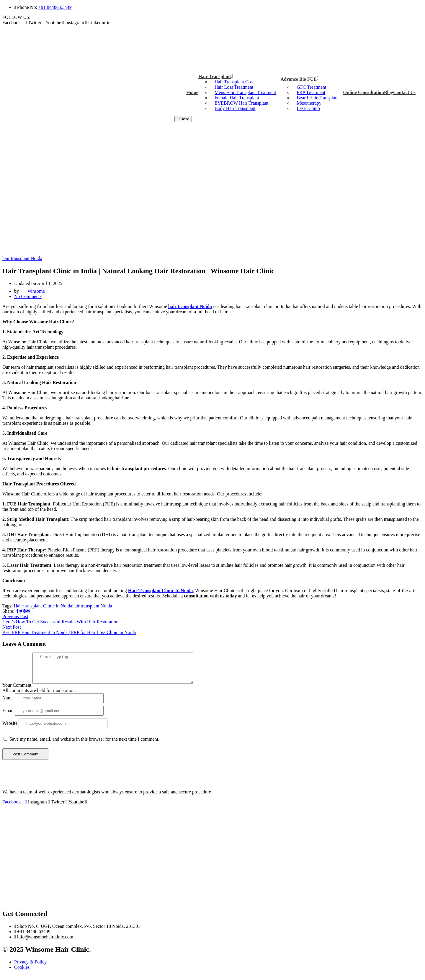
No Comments (28, 296)
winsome (32, 291)
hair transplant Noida (22, 258)
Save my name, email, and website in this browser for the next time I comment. (84, 744)
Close (183, 119)
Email (8, 716)
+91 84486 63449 (55, 7)
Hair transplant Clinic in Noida (43, 606)
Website (10, 728)
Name (8, 703)
